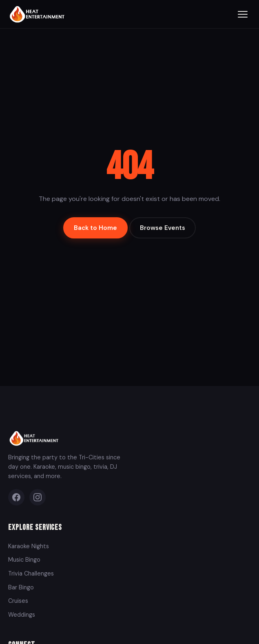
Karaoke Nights (29, 546)
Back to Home (95, 228)
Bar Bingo (21, 587)
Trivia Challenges (31, 573)
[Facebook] (16, 497)
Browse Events (163, 228)
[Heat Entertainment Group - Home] (38, 14)
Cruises (18, 601)
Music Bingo (24, 560)
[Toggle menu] (243, 14)
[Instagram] (38, 497)
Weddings (22, 615)
